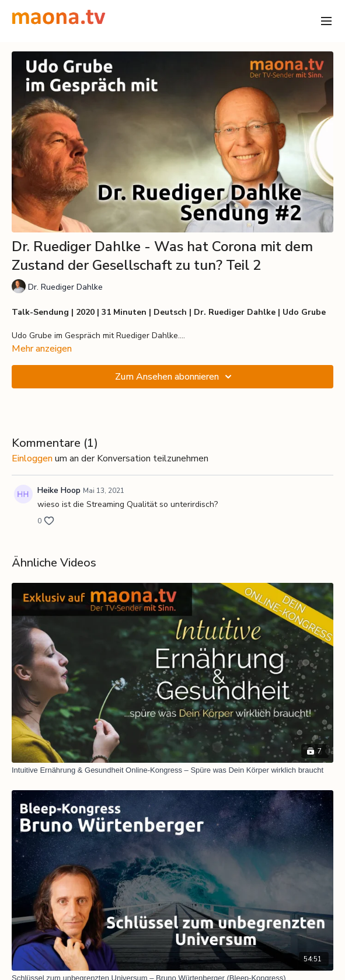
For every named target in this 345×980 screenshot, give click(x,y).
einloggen (32, 458)
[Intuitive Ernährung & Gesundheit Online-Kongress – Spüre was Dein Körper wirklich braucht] (172, 770)
